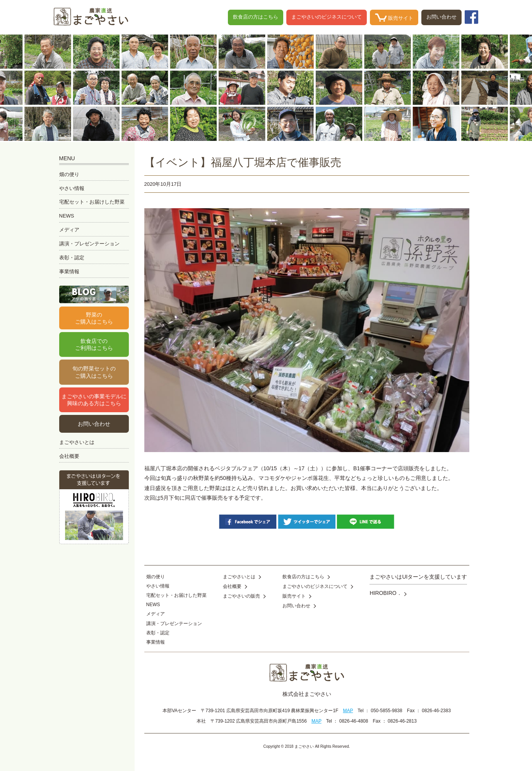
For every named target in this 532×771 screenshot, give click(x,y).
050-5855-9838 (386, 711)
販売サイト (394, 17)
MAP (348, 711)
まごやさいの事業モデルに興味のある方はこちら (94, 400)
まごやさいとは (77, 442)
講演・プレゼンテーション (89, 244)
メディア (69, 230)
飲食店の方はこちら (256, 17)
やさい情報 (72, 188)
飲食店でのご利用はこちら (94, 344)
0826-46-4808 (354, 721)
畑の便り (69, 174)
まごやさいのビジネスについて (327, 17)
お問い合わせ (441, 17)
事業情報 (69, 272)
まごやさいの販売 (245, 596)
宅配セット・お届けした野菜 (92, 202)
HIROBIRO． (388, 593)
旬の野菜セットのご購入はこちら (94, 372)
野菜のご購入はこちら (94, 318)
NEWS (67, 216)
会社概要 (69, 456)
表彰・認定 (72, 258)
